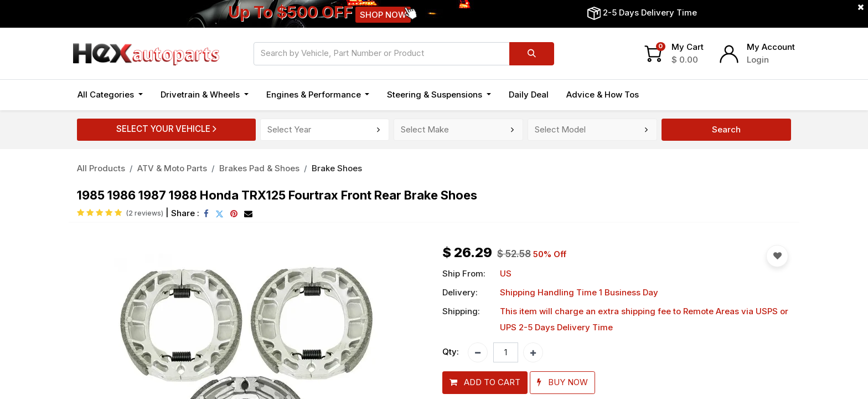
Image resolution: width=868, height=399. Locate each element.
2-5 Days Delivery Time (650, 12)
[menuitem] (529, 95)
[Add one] (533, 352)
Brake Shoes (337, 168)
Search (726, 129)
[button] (485, 383)
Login (758, 60)
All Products (101, 168)
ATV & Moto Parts (172, 168)
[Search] (532, 54)
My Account (771, 47)
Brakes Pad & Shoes (259, 168)
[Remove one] (478, 352)
